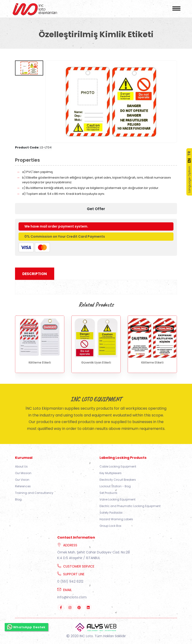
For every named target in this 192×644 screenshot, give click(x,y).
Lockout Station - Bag (115, 486)
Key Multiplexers (111, 473)
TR (189, 153)
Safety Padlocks (111, 513)
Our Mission (23, 473)
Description (35, 274)
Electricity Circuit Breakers (118, 480)
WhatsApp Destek (26, 627)
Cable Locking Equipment (118, 466)
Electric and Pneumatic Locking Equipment (130, 506)
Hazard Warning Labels (116, 519)
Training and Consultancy (34, 493)
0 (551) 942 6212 (70, 581)
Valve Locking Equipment (117, 499)
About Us (21, 466)
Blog (18, 499)
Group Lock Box (110, 526)
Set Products (108, 493)
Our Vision (22, 480)
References (23, 486)
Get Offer (96, 209)
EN (189, 161)
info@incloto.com (72, 597)
